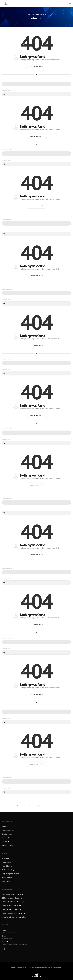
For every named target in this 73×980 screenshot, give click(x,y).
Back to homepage (37, 67)
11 (52, 805)
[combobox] (36, 84)
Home (29, 15)
